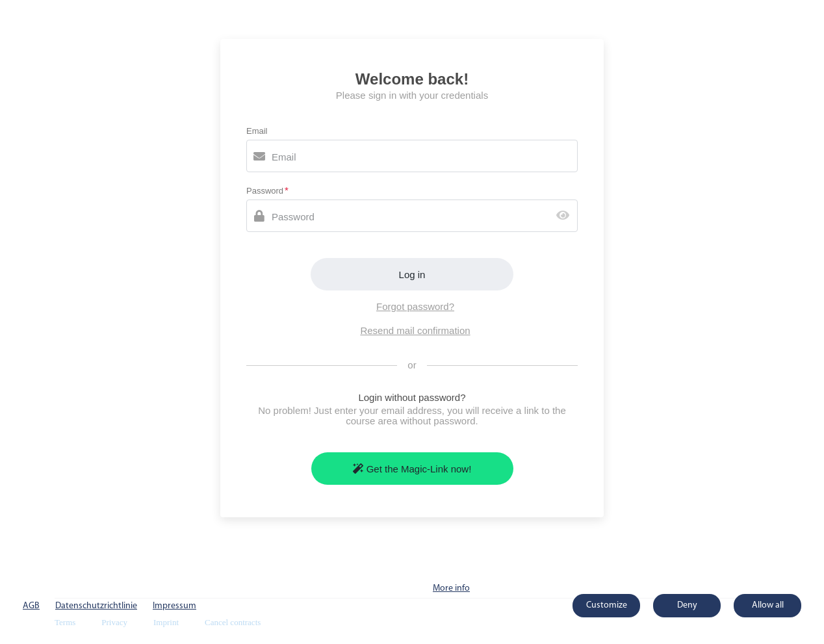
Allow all (768, 605)
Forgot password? (415, 306)
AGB (31, 606)
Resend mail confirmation (415, 330)
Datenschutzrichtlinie (96, 606)
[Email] (412, 156)
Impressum (174, 606)
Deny (687, 605)
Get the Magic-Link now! (412, 469)
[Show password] (566, 216)
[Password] (412, 216)
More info (451, 588)
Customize (607, 605)
